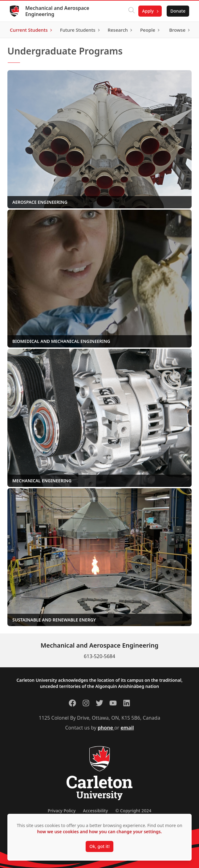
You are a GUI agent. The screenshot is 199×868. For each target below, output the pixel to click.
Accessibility (95, 811)
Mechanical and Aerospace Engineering (57, 11)
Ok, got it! (99, 846)
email (127, 728)
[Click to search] (132, 11)
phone (106, 728)
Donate (178, 11)
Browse (177, 30)
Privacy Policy (62, 811)
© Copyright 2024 (133, 811)
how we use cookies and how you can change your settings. (99, 832)
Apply (148, 11)
